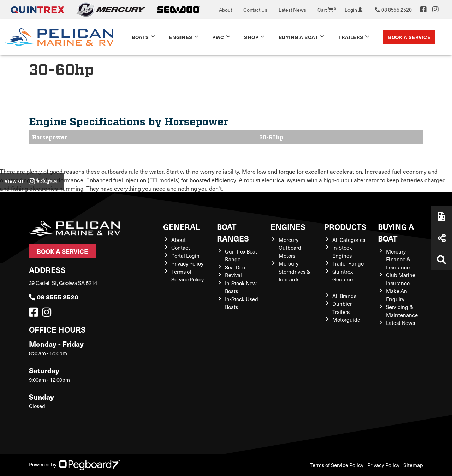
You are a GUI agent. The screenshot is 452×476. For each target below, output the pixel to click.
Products (345, 227)
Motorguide (346, 320)
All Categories (349, 240)
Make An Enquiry (397, 295)
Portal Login (185, 256)
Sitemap (413, 465)
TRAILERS (351, 37)
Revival (233, 275)
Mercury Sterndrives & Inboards (295, 271)
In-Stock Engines (342, 252)
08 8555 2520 (54, 297)
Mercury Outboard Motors (290, 248)
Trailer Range (348, 263)
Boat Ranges (233, 232)
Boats (140, 37)
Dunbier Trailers (342, 308)
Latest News (292, 10)
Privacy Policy (187, 263)
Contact (181, 248)
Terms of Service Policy (188, 276)
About (225, 10)
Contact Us (255, 10)
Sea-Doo (235, 267)
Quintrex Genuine (343, 276)
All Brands (344, 296)
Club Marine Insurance (401, 279)
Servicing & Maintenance (402, 311)
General (182, 227)
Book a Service (409, 37)
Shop (251, 37)
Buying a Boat (299, 37)
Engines (181, 37)
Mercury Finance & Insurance (398, 259)
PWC (218, 37)
